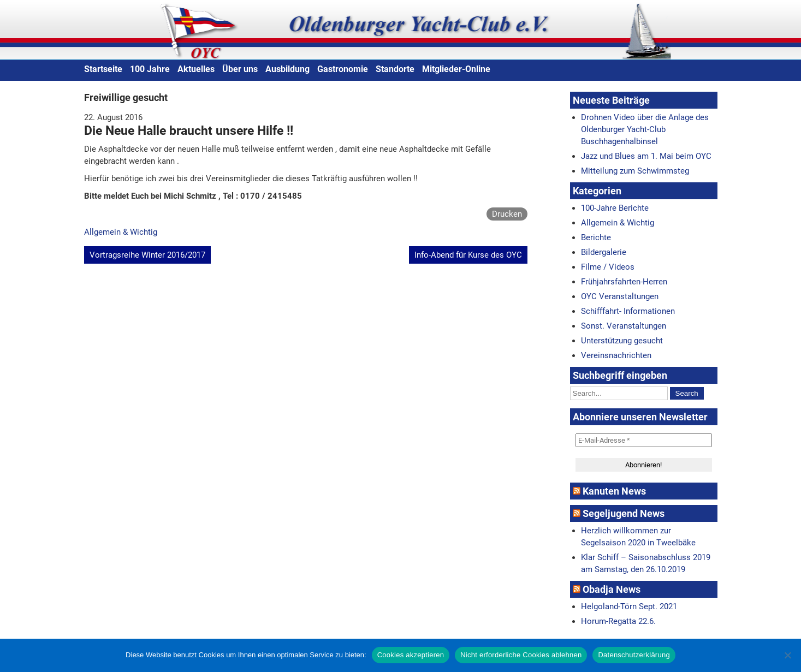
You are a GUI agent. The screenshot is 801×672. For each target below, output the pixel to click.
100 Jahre (150, 69)
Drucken (507, 214)
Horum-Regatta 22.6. (618, 621)
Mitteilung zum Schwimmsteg (635, 171)
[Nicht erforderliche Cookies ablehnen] (787, 655)
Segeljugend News (624, 513)
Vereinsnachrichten (616, 355)
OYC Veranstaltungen (620, 296)
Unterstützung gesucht (622, 341)
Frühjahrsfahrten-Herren (624, 282)
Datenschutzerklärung (634, 655)
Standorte (395, 69)
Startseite (103, 69)
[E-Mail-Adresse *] (644, 440)
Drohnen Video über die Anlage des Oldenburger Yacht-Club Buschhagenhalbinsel (645, 129)
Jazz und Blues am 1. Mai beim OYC (646, 156)
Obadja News (612, 589)
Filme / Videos (608, 267)
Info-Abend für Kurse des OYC (468, 255)
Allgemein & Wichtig (121, 232)
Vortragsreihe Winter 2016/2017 (147, 255)
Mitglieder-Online (456, 69)
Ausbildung (287, 69)
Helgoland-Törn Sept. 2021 (629, 606)
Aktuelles (196, 69)
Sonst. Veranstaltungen (624, 326)
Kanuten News (614, 491)
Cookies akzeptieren (411, 655)
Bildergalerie (604, 252)
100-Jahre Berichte (615, 208)
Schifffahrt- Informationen (628, 311)
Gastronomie (343, 69)
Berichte (596, 237)
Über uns (240, 69)
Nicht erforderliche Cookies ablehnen (521, 655)
